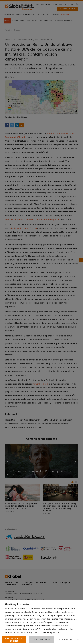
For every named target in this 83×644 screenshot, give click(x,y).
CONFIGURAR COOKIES (69, 640)
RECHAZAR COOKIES (41, 640)
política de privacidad (51, 632)
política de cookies (22, 632)
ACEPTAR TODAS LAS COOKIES (14, 640)
